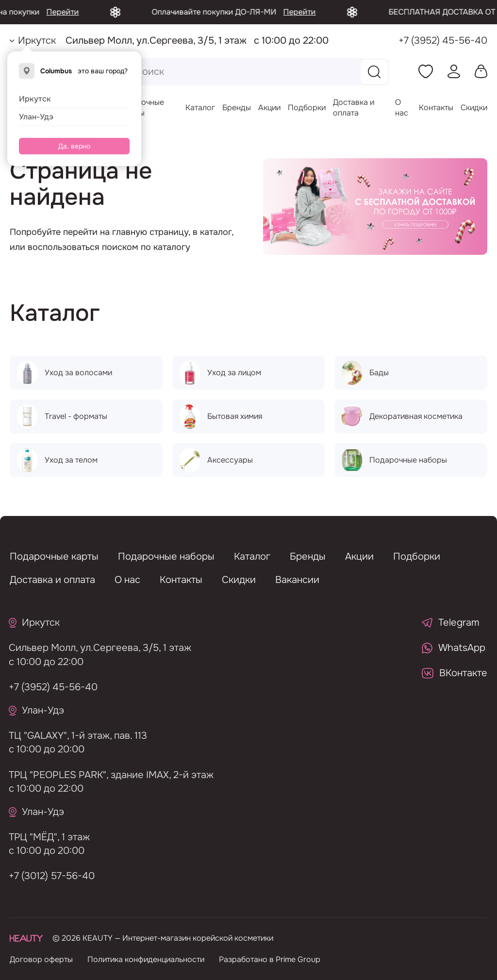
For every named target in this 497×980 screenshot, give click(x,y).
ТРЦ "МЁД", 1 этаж (45, 837)
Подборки (307, 108)
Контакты (436, 108)
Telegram (451, 623)
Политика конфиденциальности (146, 959)
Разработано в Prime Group (270, 959)
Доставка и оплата (354, 108)
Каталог (200, 108)
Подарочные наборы (166, 556)
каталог (216, 232)
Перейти (77, 12)
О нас (402, 108)
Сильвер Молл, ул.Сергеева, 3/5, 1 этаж (96, 648)
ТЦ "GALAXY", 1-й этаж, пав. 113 (74, 736)
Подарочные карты (54, 556)
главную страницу (150, 232)
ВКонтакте (455, 673)
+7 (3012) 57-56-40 (48, 876)
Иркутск (35, 99)
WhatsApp (454, 648)
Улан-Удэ (36, 117)
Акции (269, 108)
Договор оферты (41, 959)
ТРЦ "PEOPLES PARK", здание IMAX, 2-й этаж (107, 775)
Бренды (237, 108)
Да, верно (74, 146)
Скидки (474, 108)
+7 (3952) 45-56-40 (443, 41)
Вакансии (297, 580)
